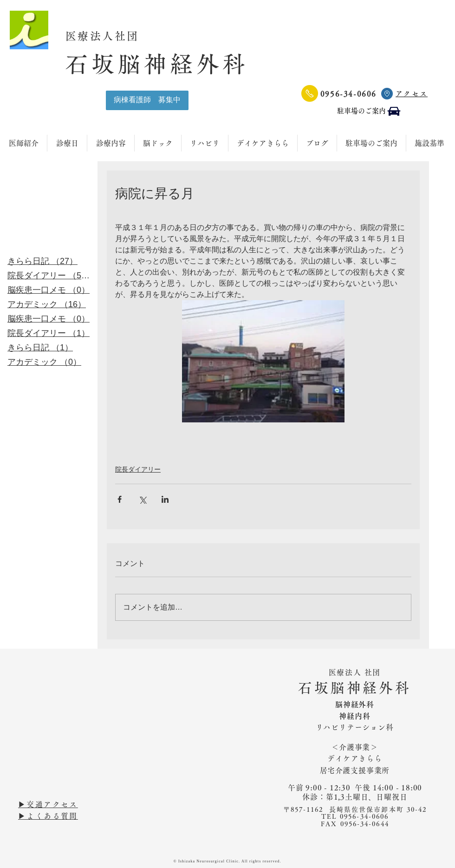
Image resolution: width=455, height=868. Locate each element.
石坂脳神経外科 (157, 64)
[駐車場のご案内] (369, 111)
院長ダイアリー (138, 469)
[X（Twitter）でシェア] (142, 499)
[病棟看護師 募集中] (147, 100)
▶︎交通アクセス (48, 804)
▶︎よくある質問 (48, 816)
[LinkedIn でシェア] (165, 499)
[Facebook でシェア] (120, 499)
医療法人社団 (109, 36)
